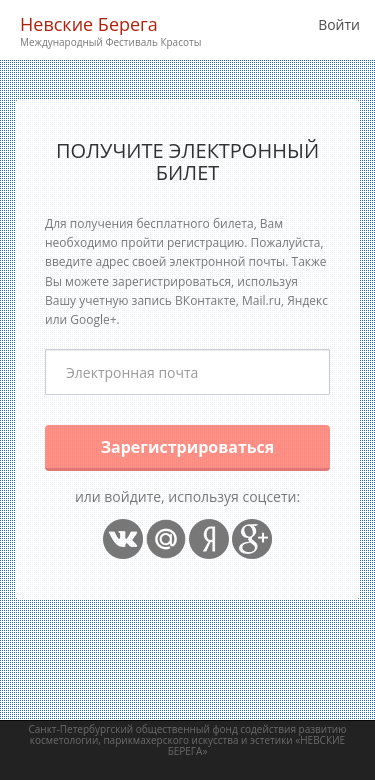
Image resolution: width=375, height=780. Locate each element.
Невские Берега (110, 31)
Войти (339, 24)
